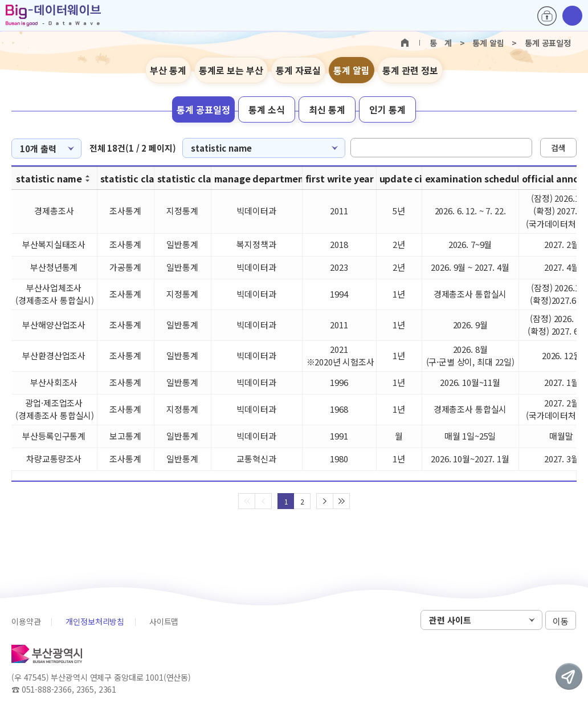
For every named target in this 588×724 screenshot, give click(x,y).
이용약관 (26, 621)
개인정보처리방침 (95, 621)
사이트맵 (164, 621)
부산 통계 (168, 70)
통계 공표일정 (203, 109)
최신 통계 (327, 109)
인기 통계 (387, 109)
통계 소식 (267, 109)
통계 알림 (352, 70)
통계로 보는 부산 (231, 70)
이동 (561, 621)
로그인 (547, 16)
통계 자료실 (298, 70)
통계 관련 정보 (410, 70)
